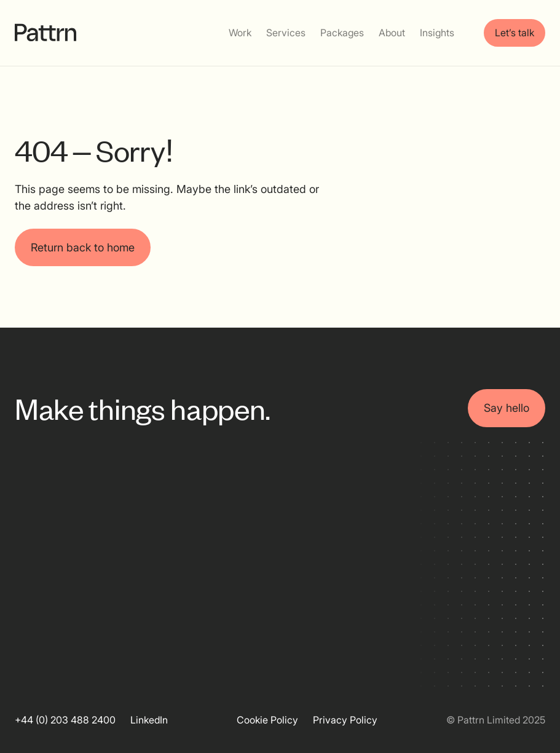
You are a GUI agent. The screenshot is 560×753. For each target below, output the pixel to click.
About (392, 33)
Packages (342, 33)
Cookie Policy (267, 720)
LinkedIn (149, 720)
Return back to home (83, 247)
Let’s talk (515, 33)
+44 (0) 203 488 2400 (65, 720)
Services (286, 33)
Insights (437, 33)
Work (240, 33)
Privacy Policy (345, 720)
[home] (45, 33)
